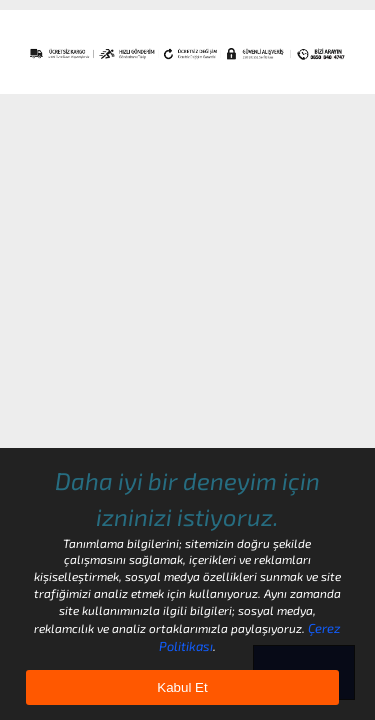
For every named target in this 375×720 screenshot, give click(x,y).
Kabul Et (182, 687)
